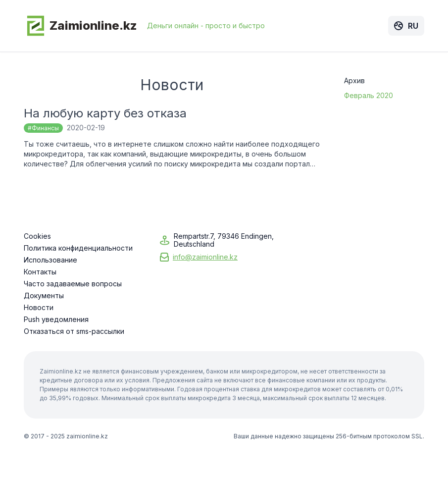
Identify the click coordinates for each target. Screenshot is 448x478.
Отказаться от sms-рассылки (74, 331)
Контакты (40, 272)
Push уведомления (56, 319)
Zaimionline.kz (80, 26)
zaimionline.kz (87, 436)
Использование (50, 260)
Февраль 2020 (369, 95)
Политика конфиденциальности (78, 248)
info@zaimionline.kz (205, 257)
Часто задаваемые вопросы (73, 284)
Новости (39, 308)
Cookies (37, 236)
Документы (44, 296)
